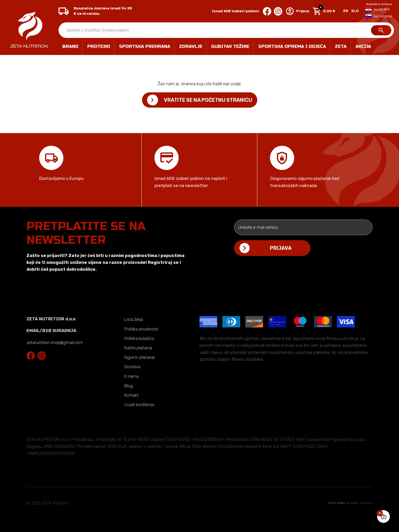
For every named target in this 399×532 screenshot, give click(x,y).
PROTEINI (99, 46)
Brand (70, 46)
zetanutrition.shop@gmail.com (55, 342)
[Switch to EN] (346, 11)
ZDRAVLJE (191, 46)
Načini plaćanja (138, 348)
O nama (131, 376)
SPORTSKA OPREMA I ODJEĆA (292, 46)
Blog (129, 386)
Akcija (363, 46)
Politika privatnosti (141, 329)
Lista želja (133, 319)
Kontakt (131, 395)
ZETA (341, 46)
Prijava (298, 11)
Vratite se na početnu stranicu (208, 100)
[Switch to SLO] (354, 11)
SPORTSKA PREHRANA (145, 46)
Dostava (132, 367)
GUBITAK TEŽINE (230, 46)
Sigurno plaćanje (140, 357)
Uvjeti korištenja (139, 405)
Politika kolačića (139, 338)
